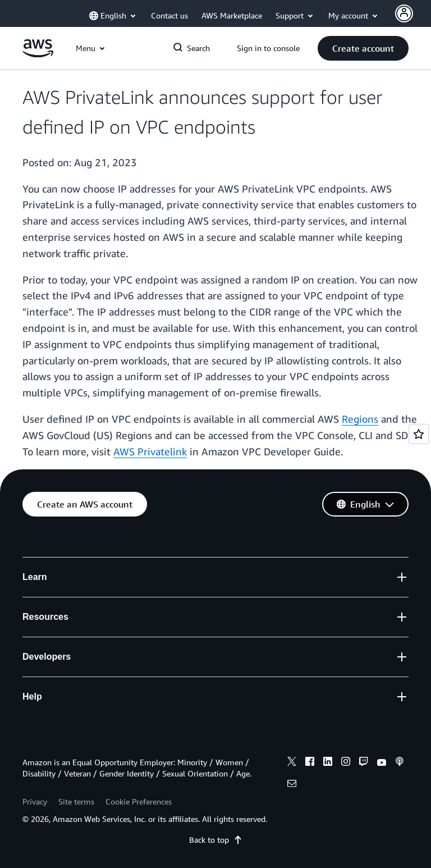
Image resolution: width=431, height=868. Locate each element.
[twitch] (364, 763)
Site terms (76, 801)
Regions (360, 419)
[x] (292, 763)
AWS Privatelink (150, 451)
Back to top (216, 840)
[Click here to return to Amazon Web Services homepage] (38, 54)
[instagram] (346, 763)
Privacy (35, 801)
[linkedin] (328, 763)
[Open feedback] (419, 434)
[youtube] (382, 763)
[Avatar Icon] (404, 13)
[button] (363, 48)
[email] (292, 785)
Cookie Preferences (139, 801)
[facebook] (310, 763)
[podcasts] (400, 763)
